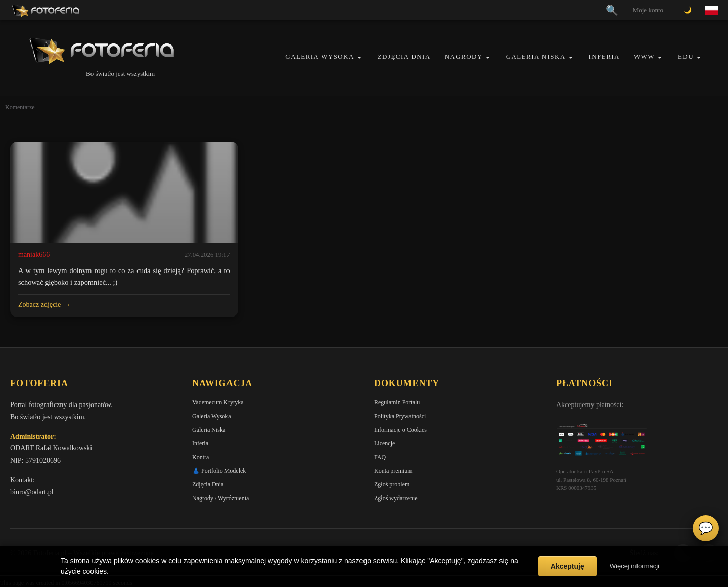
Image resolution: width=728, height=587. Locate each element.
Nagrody (464, 56)
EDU (686, 56)
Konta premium (393, 471)
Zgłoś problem (392, 484)
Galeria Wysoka (320, 56)
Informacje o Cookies (400, 430)
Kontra (200, 457)
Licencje (384, 443)
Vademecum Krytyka (218, 402)
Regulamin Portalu (397, 402)
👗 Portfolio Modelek (219, 471)
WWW (644, 56)
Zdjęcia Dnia (404, 56)
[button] (359, 57)
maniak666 (34, 255)
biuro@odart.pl (32, 492)
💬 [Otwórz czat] (706, 528)
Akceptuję (567, 566)
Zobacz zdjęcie (39, 305)
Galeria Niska (536, 56)
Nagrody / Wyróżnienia (220, 498)
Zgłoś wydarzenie (396, 498)
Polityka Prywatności (400, 416)
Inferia (604, 56)
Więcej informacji (634, 566)
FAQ (380, 457)
